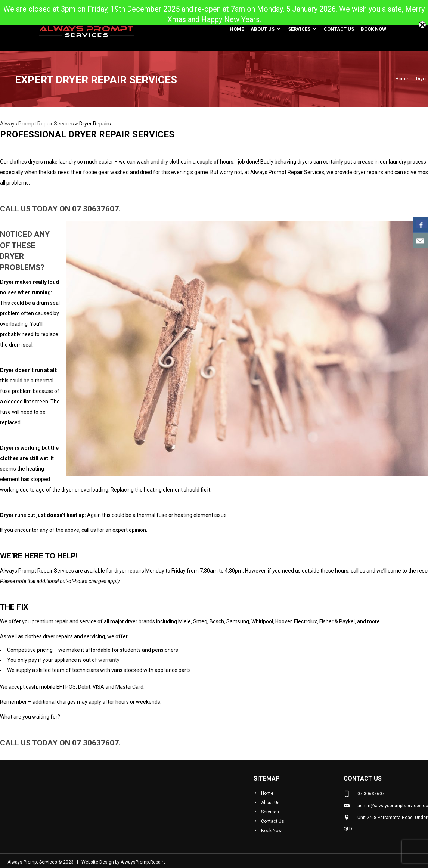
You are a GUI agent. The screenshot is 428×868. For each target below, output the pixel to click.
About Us (266, 29)
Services (303, 29)
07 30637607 (95, 209)
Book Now (373, 29)
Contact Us (339, 29)
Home (237, 29)
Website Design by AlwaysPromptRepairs (124, 862)
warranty (109, 660)
